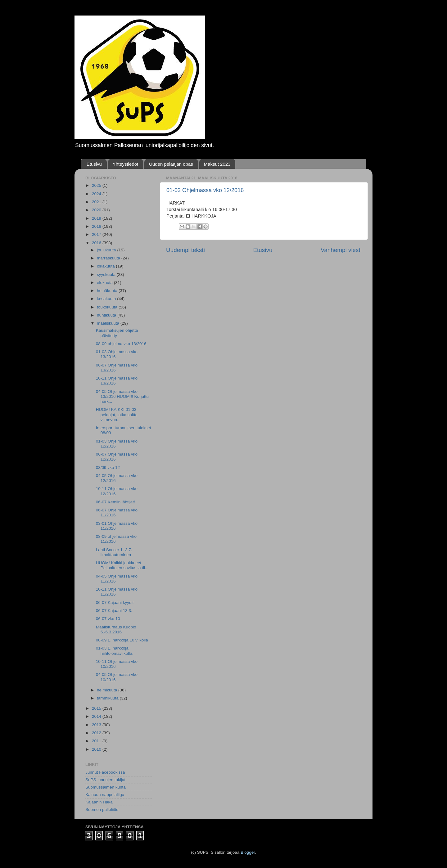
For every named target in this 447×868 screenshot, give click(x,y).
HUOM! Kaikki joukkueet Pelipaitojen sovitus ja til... (122, 565)
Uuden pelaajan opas (171, 164)
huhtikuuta (107, 315)
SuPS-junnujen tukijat (105, 780)
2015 (97, 708)
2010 (97, 749)
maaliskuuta (109, 323)
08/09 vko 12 (108, 468)
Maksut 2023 (217, 164)
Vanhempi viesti (341, 250)
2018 (97, 226)
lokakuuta (106, 266)
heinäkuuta (108, 291)
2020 (97, 210)
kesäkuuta (107, 299)
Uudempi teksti (185, 250)
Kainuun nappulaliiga (105, 795)
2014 (97, 716)
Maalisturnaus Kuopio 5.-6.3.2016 (116, 630)
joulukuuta (107, 250)
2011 (97, 741)
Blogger (248, 852)
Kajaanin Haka (99, 802)
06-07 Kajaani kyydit (115, 603)
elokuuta (105, 283)
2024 (97, 194)
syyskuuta (107, 274)
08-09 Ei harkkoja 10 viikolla (122, 640)
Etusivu (94, 164)
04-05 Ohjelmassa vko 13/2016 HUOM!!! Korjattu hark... (122, 396)
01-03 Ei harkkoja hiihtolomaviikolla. (115, 651)
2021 (97, 202)
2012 (97, 733)
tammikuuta (108, 698)
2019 (97, 218)
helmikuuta (108, 690)
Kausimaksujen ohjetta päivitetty (117, 333)
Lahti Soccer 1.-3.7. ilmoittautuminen (114, 552)
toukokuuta (108, 307)
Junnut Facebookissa (105, 772)
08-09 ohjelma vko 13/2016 (121, 344)
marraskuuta (109, 258)
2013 (97, 725)
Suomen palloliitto (102, 810)
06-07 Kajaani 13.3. (114, 611)
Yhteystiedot (126, 164)
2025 (97, 185)
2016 (97, 243)
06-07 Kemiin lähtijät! (115, 502)
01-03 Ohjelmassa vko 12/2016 (205, 190)
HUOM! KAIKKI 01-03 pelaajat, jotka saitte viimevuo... (117, 414)
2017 (97, 234)
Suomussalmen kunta (106, 787)
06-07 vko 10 (108, 619)
